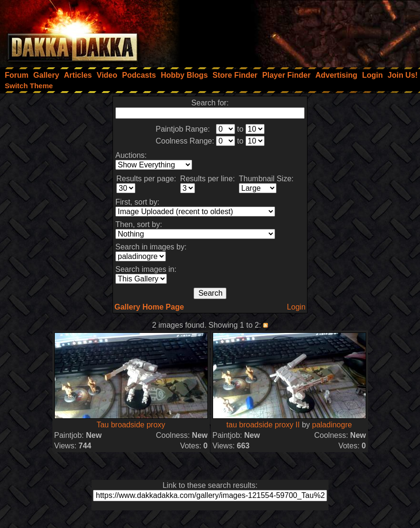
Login (296, 307)
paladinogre (332, 425)
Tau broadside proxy (131, 425)
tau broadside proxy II (263, 425)
